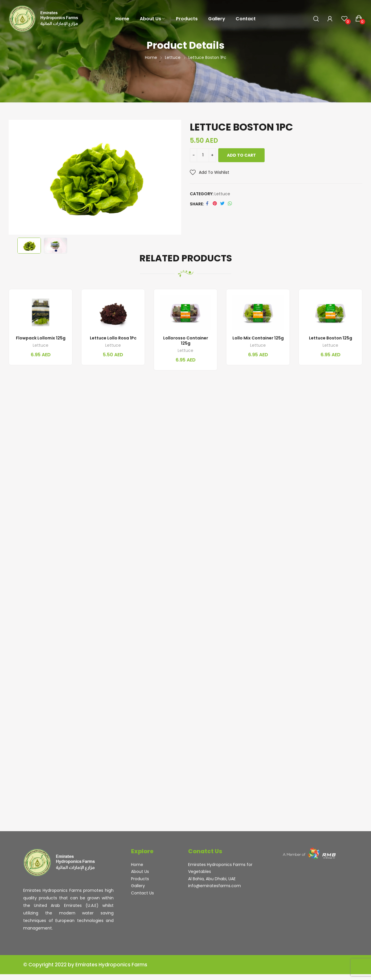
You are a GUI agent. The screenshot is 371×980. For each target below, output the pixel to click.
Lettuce (222, 194)
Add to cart (241, 155)
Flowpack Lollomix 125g (41, 338)
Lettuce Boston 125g (331, 338)
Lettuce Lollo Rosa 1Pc (113, 338)
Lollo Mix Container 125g (258, 338)
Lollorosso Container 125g (186, 341)
